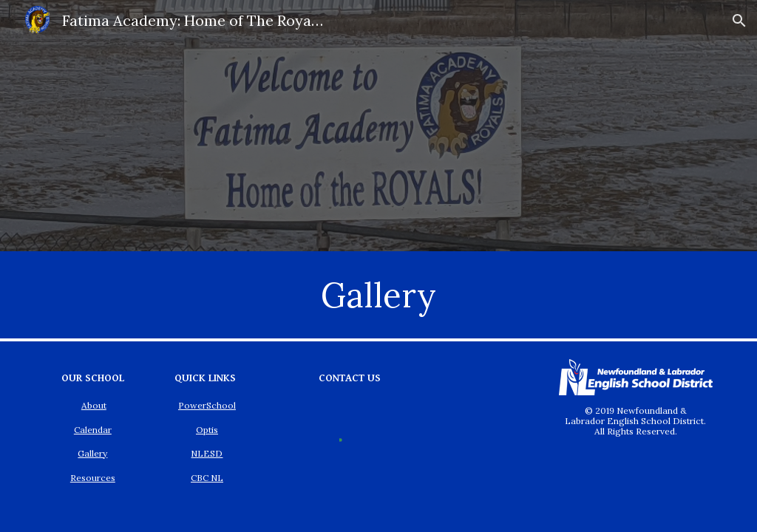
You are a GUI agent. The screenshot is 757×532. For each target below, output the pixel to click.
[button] (739, 21)
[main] (378, 295)
